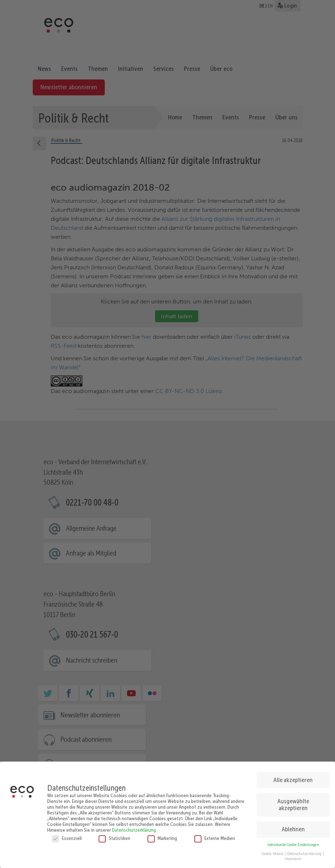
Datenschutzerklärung (134, 827)
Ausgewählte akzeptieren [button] (293, 801)
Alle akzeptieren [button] (293, 777)
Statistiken (114, 835)
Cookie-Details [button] (273, 851)
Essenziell (67, 835)
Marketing (162, 835)
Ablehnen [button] (293, 826)
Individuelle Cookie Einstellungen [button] (293, 842)
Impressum (293, 856)
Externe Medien (215, 835)
